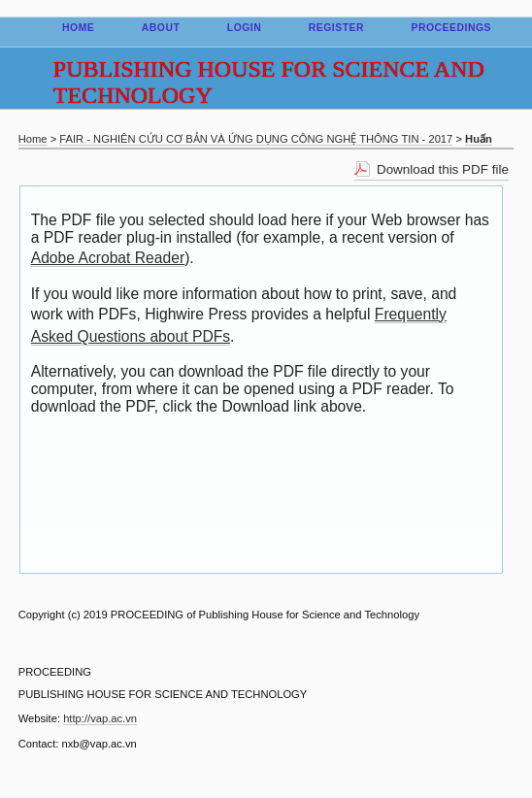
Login (245, 28)
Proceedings (451, 28)
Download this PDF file (443, 169)
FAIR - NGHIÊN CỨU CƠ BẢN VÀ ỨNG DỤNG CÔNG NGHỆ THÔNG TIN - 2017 (256, 139)
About (161, 28)
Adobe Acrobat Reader (108, 258)
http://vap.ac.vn (100, 718)
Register (336, 28)
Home (78, 28)
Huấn (479, 139)
